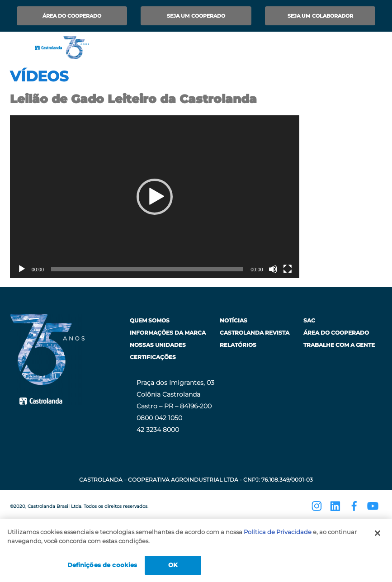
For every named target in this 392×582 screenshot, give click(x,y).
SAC (309, 320)
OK (173, 565)
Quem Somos (150, 320)
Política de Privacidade (278, 532)
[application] (155, 197)
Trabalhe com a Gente (339, 345)
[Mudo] (273, 269)
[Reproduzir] (22, 269)
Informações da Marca (168, 333)
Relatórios (238, 345)
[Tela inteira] (288, 269)
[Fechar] (378, 533)
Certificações (153, 357)
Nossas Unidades (158, 345)
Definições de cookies (102, 565)
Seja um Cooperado (196, 16)
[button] (155, 197)
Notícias (234, 320)
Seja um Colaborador (320, 16)
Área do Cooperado (72, 16)
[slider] (147, 269)
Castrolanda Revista (255, 333)
